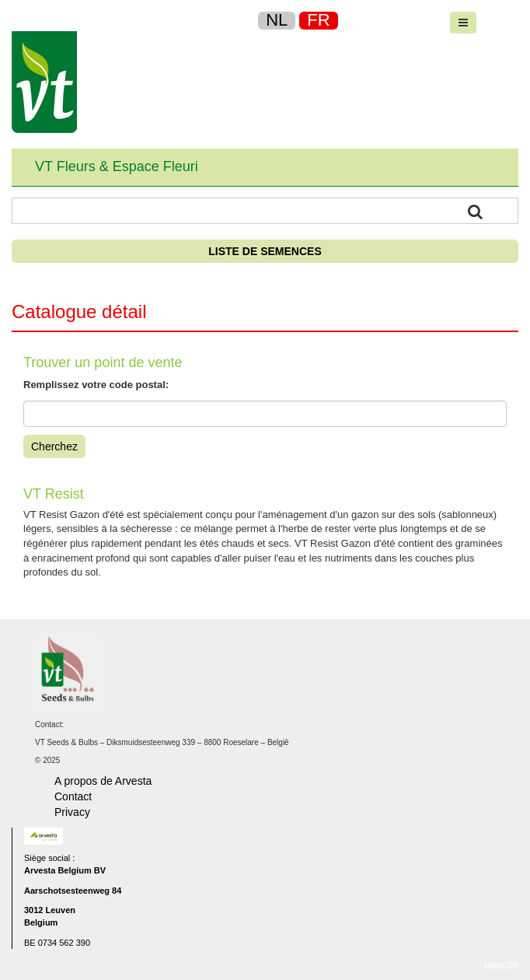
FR (318, 20)
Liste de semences (265, 251)
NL (277, 20)
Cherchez (54, 446)
